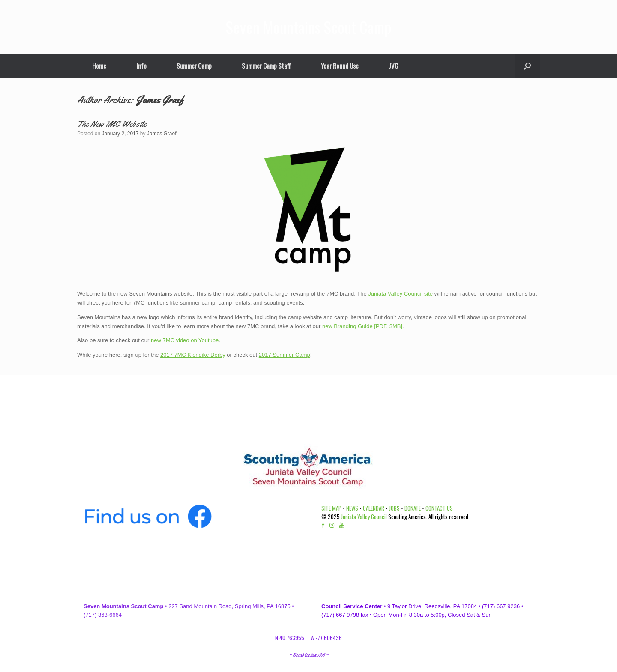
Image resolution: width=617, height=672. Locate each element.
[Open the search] (527, 66)
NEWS (352, 508)
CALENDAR (374, 508)
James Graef (160, 100)
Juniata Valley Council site (400, 294)
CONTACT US (439, 508)
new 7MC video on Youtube (185, 340)
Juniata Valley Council (364, 517)
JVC (393, 66)
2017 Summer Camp (285, 355)
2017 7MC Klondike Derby (193, 355)
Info (141, 66)
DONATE (413, 508)
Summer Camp (194, 66)
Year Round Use (340, 66)
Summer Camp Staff (266, 66)
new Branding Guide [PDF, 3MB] (362, 326)
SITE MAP (331, 508)
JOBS (394, 508)
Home (99, 66)
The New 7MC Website (112, 124)
